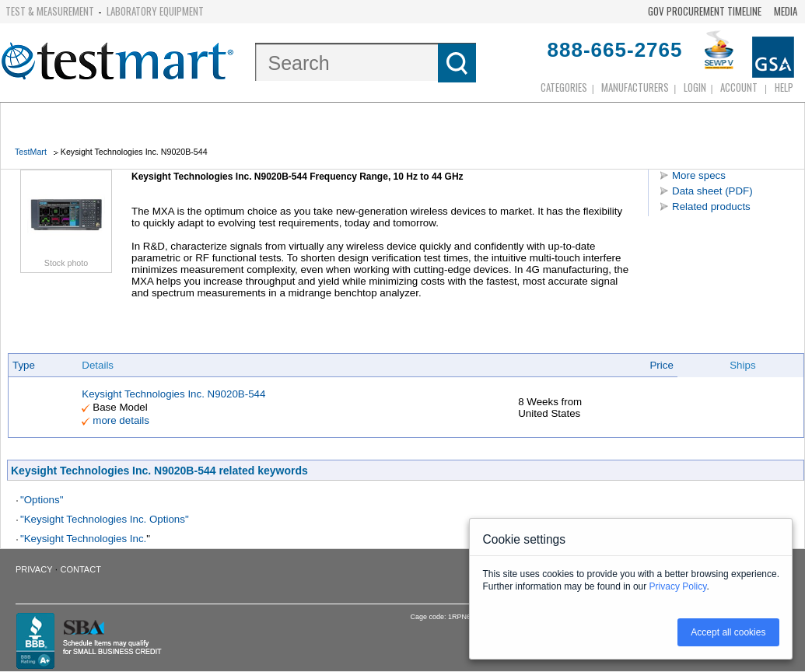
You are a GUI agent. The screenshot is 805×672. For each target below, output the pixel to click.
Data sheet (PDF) (712, 191)
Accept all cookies (728, 632)
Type (24, 365)
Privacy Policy (678, 586)
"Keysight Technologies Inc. (83, 539)
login (695, 87)
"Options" (42, 500)
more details (121, 420)
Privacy (34, 569)
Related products (711, 206)
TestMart (31, 152)
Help (784, 87)
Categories (564, 87)
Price (661, 365)
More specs (699, 175)
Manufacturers (635, 87)
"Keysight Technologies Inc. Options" (105, 519)
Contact (81, 569)
